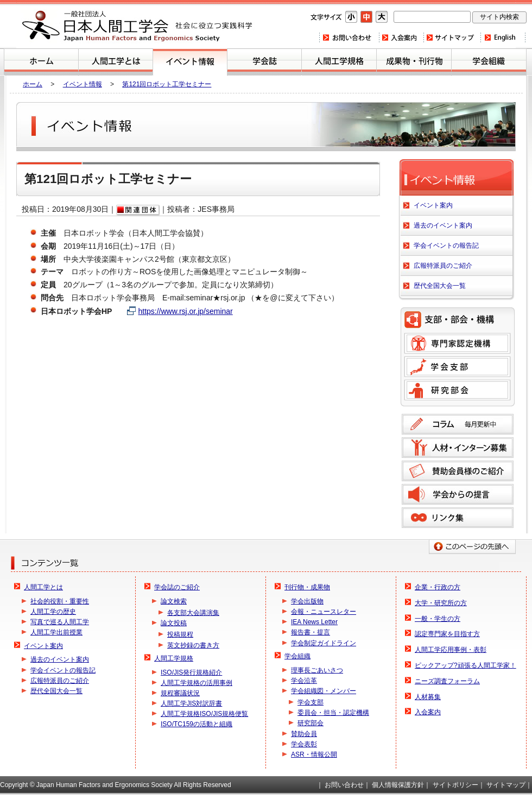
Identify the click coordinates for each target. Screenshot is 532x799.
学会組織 (489, 62)
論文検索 (174, 601)
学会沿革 (304, 681)
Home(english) (503, 37)
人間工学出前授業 (56, 632)
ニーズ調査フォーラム (447, 681)
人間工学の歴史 (53, 612)
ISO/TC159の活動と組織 (197, 724)
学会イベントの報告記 (446, 246)
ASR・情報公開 (314, 754)
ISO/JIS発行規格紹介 (191, 672)
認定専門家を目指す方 (447, 634)
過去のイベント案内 (443, 225)
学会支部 (457, 367)
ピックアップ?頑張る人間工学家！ (465, 665)
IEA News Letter (314, 622)
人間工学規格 (339, 62)
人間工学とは (116, 62)
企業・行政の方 (438, 587)
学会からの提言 (458, 494)
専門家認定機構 (457, 343)
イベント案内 (190, 62)
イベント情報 (83, 84)
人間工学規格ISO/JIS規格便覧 (204, 714)
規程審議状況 (180, 693)
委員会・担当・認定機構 (333, 713)
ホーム (41, 62)
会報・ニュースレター (324, 612)
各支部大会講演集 (193, 613)
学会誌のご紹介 (264, 62)
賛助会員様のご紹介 (458, 471)
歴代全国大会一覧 (440, 286)
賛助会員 (304, 734)
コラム (458, 424)
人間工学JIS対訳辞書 (191, 703)
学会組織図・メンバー (324, 691)
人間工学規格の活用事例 (197, 683)
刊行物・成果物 (414, 62)
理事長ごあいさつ (317, 670)
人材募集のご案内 (458, 448)
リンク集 (458, 518)
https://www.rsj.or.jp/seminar (185, 311)
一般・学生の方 (438, 619)
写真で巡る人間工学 (60, 622)
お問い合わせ (349, 37)
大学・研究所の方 (441, 603)
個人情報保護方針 (398, 785)
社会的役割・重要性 (60, 601)
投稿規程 (180, 634)
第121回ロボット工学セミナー (167, 84)
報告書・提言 (311, 632)
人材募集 (428, 697)
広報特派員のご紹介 (443, 266)
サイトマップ (452, 37)
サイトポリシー (455, 785)
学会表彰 (304, 744)
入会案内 (401, 37)
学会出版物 (307, 601)
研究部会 (457, 390)
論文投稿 (174, 623)
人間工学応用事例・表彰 (451, 650)
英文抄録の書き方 (193, 645)
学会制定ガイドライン (324, 643)
